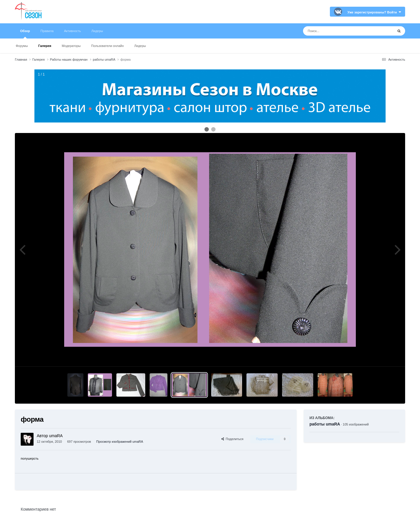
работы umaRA (325, 424)
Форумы (22, 46)
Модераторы (71, 46)
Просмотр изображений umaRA (120, 442)
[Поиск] (337, 31)
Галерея (45, 46)
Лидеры (140, 46)
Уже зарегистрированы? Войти (374, 12)
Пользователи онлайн (108, 46)
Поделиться (232, 439)
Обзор (25, 34)
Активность (73, 31)
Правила (47, 31)
